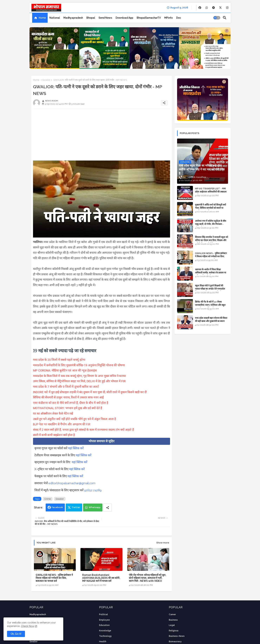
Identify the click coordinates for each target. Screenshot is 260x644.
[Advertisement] (102, 136)
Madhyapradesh (73, 18)
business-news (177, 636)
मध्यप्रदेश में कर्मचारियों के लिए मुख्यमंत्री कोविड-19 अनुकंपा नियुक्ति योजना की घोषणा (79, 365)
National (55, 18)
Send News (105, 18)
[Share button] (108, 507)
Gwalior (46, 80)
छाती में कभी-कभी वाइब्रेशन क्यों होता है (54, 435)
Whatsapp (95, 507)
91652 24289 (93, 490)
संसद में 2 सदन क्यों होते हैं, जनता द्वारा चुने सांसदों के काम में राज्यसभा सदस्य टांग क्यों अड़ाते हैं (83, 430)
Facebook (57, 507)
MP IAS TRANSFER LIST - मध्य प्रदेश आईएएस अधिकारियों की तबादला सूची (211, 192)
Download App (124, 18)
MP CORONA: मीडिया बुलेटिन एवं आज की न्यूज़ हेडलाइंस (65, 370)
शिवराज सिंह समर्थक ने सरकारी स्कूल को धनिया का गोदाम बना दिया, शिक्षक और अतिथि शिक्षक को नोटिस (212, 240)
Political (103, 614)
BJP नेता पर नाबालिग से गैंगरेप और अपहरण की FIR (62, 424)
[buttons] (200, 8)
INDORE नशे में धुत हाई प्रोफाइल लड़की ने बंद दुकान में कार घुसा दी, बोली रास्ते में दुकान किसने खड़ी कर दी (90, 392)
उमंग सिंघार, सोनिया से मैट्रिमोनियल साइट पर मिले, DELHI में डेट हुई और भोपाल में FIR (79, 381)
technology (105, 636)
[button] (217, 18)
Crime (48, 499)
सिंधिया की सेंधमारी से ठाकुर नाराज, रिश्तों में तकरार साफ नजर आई (68, 397)
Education (104, 625)
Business (173, 620)
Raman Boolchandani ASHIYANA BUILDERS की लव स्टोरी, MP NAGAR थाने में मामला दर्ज (101, 578)
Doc (179, 18)
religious (174, 631)
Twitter (76, 507)
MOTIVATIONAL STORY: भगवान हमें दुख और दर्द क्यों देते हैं (68, 408)
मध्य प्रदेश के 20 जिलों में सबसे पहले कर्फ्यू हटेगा (59, 360)
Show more (163, 543)
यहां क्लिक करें (76, 448)
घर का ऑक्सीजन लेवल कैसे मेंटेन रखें (53, 414)
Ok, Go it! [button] (16, 634)
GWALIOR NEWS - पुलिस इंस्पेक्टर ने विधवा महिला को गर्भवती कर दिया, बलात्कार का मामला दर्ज (54, 578)
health (103, 642)
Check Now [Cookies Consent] (27, 626)
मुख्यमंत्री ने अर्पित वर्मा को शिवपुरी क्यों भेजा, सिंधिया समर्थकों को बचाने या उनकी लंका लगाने (210, 208)
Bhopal (91, 18)
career (172, 614)
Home (42, 18)
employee (104, 620)
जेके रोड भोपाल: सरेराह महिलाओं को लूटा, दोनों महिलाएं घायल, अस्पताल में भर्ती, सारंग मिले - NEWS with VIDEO (148, 578)
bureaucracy (175, 642)
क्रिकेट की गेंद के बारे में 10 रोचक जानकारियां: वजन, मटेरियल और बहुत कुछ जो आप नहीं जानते (210, 305)
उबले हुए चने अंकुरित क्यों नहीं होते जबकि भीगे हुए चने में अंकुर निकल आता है (74, 419)
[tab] (40, 18)
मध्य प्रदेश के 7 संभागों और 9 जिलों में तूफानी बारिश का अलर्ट (66, 387)
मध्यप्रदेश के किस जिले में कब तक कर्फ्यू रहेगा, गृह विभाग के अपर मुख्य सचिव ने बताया (80, 376)
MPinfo (168, 18)
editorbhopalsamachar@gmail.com (72, 483)
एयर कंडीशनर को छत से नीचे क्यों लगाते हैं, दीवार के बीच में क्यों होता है (71, 403)
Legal (172, 625)
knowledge (105, 631)
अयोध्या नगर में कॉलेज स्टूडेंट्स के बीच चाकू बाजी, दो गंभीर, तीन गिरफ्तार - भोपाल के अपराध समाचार (211, 224)
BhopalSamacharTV (149, 18)
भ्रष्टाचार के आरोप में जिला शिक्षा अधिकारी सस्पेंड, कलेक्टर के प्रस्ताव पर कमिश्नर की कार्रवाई (211, 273)
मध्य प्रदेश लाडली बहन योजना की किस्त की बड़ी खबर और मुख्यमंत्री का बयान (211, 320)
